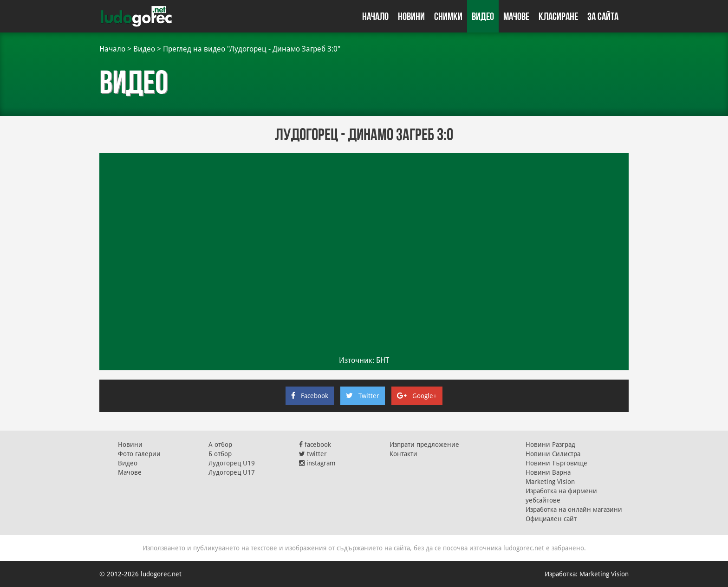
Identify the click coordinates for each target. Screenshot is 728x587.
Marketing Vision (550, 482)
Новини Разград (550, 445)
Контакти (403, 454)
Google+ (417, 396)
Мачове (516, 16)
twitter (313, 454)
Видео (483, 16)
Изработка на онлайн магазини (574, 510)
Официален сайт (551, 519)
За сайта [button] (603, 16)
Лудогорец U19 (232, 463)
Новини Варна (548, 472)
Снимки (448, 16)
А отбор (220, 445)
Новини (411, 16)
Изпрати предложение (424, 445)
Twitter (363, 396)
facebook (315, 445)
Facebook (310, 396)
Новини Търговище (556, 463)
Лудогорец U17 (232, 472)
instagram (317, 463)
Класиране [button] (558, 16)
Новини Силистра (553, 454)
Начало (375, 16)
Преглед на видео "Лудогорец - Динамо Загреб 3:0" (252, 49)
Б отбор (220, 454)
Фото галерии (139, 454)
